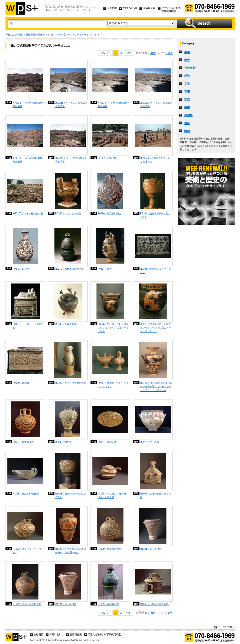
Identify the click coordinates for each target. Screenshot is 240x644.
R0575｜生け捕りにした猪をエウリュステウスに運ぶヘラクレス (113, 328)
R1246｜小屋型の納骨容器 (155, 604)
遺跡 (187, 123)
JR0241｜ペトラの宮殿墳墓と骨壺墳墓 (156, 105)
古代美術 (190, 68)
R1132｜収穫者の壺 (108, 604)
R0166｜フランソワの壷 (68, 214)
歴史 (187, 60)
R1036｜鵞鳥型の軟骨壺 (26, 494)
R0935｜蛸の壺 (64, 442)
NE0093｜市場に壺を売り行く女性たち (155, 160)
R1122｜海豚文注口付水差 (27, 604)
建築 (187, 107)
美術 (187, 52)
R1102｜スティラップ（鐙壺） (27, 551)
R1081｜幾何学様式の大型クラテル (71, 495)
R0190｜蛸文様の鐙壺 (110, 214)
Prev (103, 53)
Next (128, 53)
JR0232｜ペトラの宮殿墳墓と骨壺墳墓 (29, 105)
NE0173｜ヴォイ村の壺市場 (28, 214)
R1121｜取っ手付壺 (151, 549)
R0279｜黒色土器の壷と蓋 (69, 269)
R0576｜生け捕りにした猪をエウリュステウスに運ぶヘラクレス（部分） (156, 328)
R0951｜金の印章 (107, 442)
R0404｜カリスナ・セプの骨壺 (28, 326)
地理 (187, 131)
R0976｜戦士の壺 (150, 442)
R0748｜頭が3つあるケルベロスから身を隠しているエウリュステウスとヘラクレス (156, 386)
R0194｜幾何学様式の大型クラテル (156, 215)
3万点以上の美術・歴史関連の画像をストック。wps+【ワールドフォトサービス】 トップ (53, 35)
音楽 (187, 92)
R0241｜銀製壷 (21, 269)
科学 (187, 76)
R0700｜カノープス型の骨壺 (71, 383)
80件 (169, 53)
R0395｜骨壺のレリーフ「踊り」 (156, 271)
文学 (187, 84)
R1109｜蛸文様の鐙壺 (110, 549)
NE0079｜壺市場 (107, 158)
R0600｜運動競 (21, 383)
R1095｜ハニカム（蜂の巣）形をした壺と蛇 (113, 495)
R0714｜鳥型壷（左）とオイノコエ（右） (113, 385)
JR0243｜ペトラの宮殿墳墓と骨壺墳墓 (29, 160)
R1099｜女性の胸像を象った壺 (156, 495)
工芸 (187, 100)
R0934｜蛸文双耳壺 (23, 442)
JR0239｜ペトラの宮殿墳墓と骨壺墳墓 (114, 105)
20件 (153, 53)
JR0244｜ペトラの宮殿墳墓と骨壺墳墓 (71, 160)
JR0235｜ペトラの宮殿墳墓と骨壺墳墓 (71, 105)
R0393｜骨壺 (105, 269)
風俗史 (188, 115)
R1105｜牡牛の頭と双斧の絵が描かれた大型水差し (71, 551)
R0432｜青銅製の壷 (66, 324)
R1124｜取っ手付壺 (66, 604)
